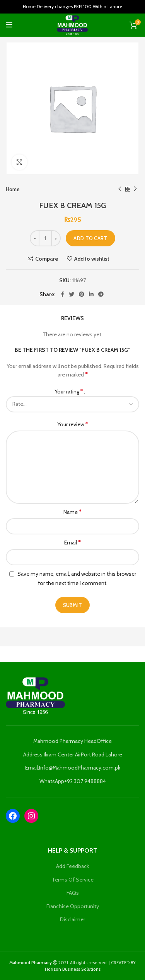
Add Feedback (72, 866)
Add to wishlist (92, 259)
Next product (135, 189)
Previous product (120, 189)
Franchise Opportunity (73, 906)
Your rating (69, 391)
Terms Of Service (73, 880)
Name (72, 512)
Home (13, 189)
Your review (73, 424)
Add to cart (90, 238)
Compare (47, 259)
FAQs (73, 893)
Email (72, 542)
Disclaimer (72, 919)
